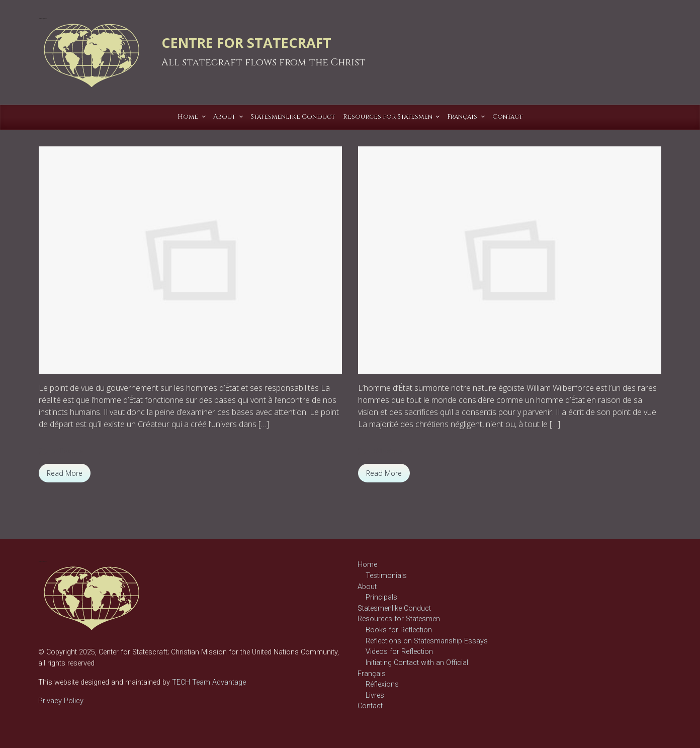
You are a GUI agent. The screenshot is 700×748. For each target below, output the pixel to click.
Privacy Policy (61, 701)
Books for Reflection (399, 630)
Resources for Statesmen (399, 619)
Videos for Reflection (399, 652)
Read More (65, 473)
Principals (381, 597)
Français (372, 674)
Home (367, 565)
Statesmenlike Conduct (394, 608)
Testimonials (386, 576)
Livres (375, 695)
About (367, 587)
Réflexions (67, 451)
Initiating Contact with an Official (417, 663)
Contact (370, 706)
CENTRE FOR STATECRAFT (246, 43)
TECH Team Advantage (208, 682)
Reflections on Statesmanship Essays (427, 641)
